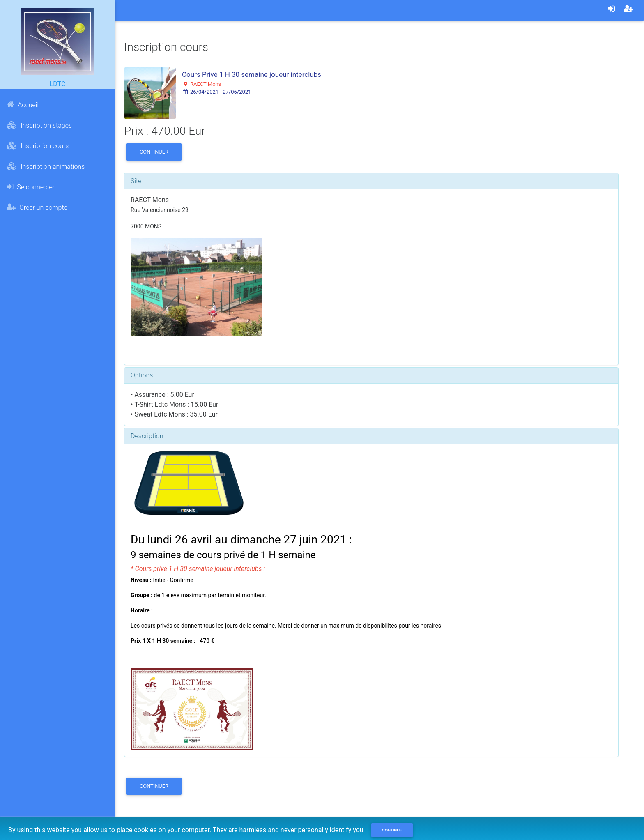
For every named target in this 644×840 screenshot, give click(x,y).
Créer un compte (37, 207)
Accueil (23, 105)
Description (147, 436)
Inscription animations (46, 166)
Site (136, 181)
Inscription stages (39, 125)
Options (142, 375)
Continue (392, 830)
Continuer (154, 152)
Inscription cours (38, 146)
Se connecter (31, 187)
